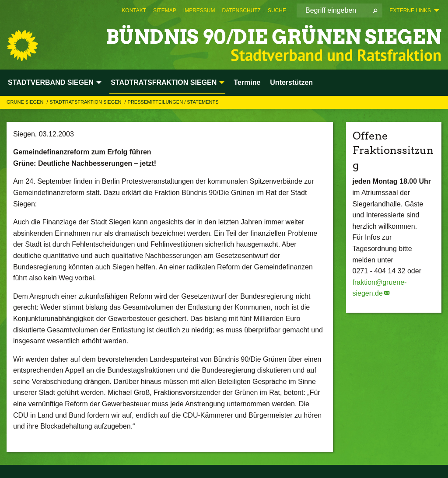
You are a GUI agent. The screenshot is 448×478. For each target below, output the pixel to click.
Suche (277, 10)
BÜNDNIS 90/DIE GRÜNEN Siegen (274, 37)
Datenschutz (241, 10)
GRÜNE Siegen (26, 102)
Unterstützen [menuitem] (291, 82)
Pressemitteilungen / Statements (173, 102)
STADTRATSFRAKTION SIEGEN (86, 102)
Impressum (199, 10)
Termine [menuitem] (247, 82)
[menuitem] (134, 10)
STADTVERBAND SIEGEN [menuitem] (51, 82)
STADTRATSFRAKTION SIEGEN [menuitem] (164, 82)
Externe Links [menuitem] (410, 10)
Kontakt (134, 10)
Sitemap (165, 10)
